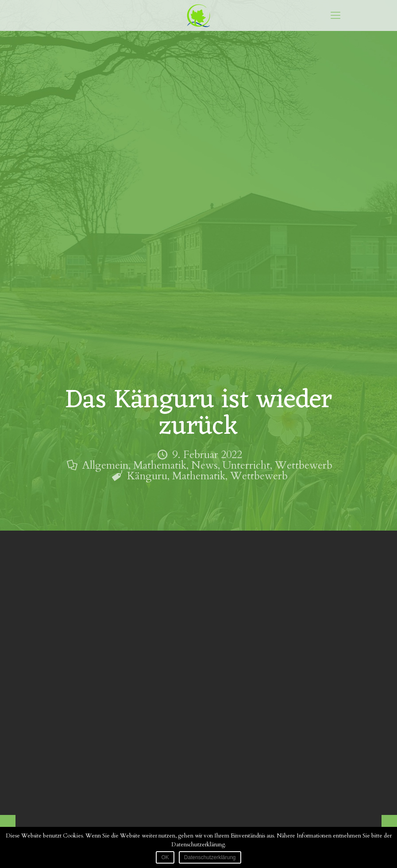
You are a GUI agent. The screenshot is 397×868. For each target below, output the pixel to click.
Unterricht (246, 465)
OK (165, 857)
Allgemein (105, 465)
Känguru (147, 476)
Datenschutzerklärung (210, 857)
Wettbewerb (304, 465)
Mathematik (160, 465)
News (204, 465)
